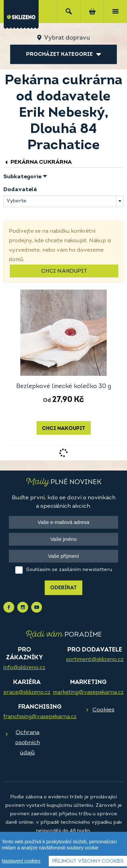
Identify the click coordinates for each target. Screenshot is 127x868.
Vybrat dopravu (67, 38)
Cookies (103, 710)
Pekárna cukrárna (38, 162)
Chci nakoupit (64, 271)
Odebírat (63, 588)
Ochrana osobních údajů (28, 743)
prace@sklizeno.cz (27, 692)
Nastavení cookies (21, 861)
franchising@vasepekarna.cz (40, 717)
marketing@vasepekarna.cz (88, 692)
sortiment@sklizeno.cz (95, 660)
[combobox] (63, 201)
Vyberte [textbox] (16, 201)
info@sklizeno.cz (24, 668)
